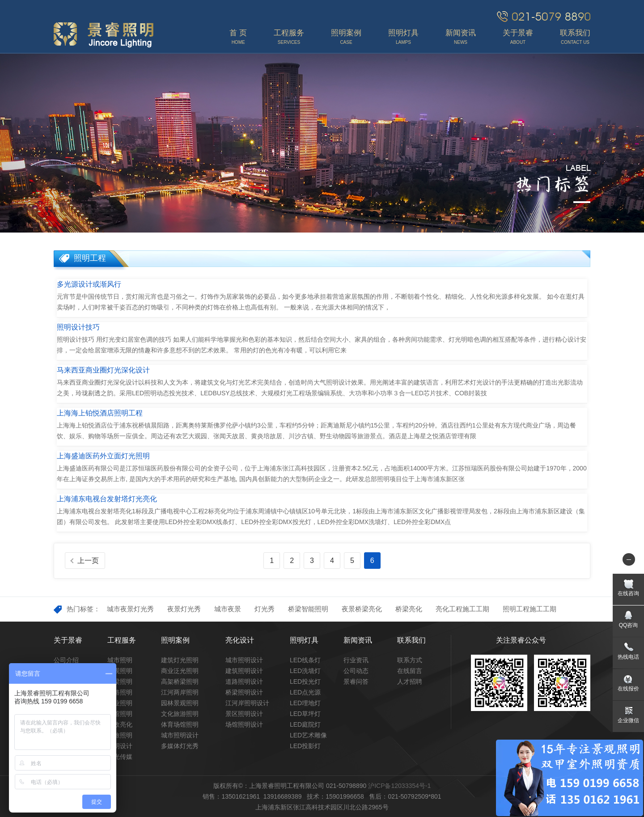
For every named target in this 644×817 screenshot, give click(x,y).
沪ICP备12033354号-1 (399, 786)
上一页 (88, 561)
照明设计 (120, 746)
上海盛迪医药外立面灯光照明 (103, 456)
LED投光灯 (305, 682)
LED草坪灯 (305, 714)
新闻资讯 (358, 640)
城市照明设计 (180, 735)
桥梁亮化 (409, 609)
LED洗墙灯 (305, 671)
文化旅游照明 (180, 714)
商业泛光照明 (180, 671)
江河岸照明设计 (247, 703)
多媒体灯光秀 (180, 746)
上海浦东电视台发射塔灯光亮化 (107, 499)
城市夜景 (228, 609)
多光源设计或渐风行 (89, 284)
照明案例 (175, 640)
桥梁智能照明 (308, 609)
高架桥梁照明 (180, 682)
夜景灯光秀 (184, 609)
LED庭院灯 (305, 724)
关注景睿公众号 (521, 640)
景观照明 (120, 671)
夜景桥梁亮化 (362, 609)
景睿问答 (356, 682)
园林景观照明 (180, 703)
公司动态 (356, 671)
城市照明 (120, 660)
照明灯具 (304, 640)
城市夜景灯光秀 (130, 609)
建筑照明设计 (244, 671)
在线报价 (628, 689)
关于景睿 (68, 640)
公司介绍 (66, 660)
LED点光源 (305, 692)
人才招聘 (410, 682)
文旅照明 (120, 735)
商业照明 (120, 703)
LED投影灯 (305, 746)
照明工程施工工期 (530, 609)
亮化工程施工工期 (462, 609)
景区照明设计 (244, 714)
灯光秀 (265, 609)
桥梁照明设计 (244, 692)
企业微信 (628, 720)
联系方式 (410, 660)
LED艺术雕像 (308, 735)
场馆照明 (120, 714)
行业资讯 (356, 660)
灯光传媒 (120, 757)
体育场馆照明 (180, 724)
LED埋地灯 (305, 703)
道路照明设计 (244, 682)
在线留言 (410, 671)
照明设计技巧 (78, 327)
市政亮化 (120, 724)
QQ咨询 (629, 625)
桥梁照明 (120, 682)
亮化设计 (240, 640)
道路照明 (120, 692)
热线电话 (628, 657)
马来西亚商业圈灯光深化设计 (103, 370)
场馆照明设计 (244, 724)
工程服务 (122, 640)
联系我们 (411, 640)
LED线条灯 (305, 660)
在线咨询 (628, 593)
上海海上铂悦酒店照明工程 (100, 413)
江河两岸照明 (180, 692)
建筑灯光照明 (180, 660)
